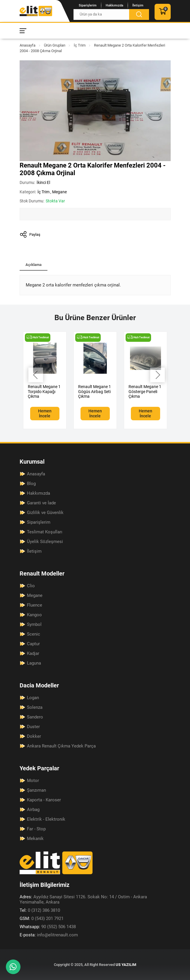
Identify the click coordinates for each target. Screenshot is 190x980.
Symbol (34, 624)
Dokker (34, 736)
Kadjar (33, 653)
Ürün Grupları (55, 45)
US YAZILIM (126, 965)
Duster (33, 727)
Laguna (34, 663)
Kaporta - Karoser (44, 800)
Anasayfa (28, 45)
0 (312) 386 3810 (40, 910)
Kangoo (34, 615)
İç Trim (80, 45)
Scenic (34, 634)
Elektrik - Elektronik (46, 819)
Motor (33, 781)
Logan (33, 698)
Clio (31, 586)
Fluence (35, 605)
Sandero (35, 717)
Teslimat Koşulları (45, 532)
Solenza (35, 707)
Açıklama (34, 265)
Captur (33, 644)
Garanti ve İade (41, 503)
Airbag (33, 810)
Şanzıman (36, 790)
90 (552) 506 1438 (48, 927)
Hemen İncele (45, 413)
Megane (59, 192)
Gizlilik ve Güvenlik (45, 513)
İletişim (138, 5)
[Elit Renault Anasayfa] (36, 11)
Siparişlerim (88, 5)
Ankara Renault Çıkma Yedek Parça (61, 746)
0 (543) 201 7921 (42, 918)
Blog (31, 484)
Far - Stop (36, 829)
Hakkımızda (114, 5)
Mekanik (35, 839)
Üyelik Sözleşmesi (45, 542)
